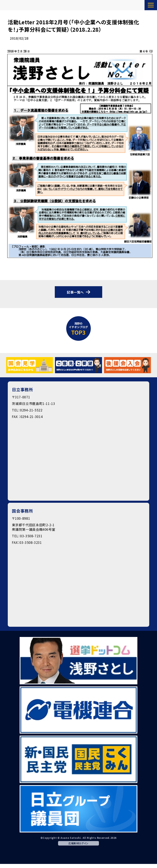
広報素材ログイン (78, 843)
